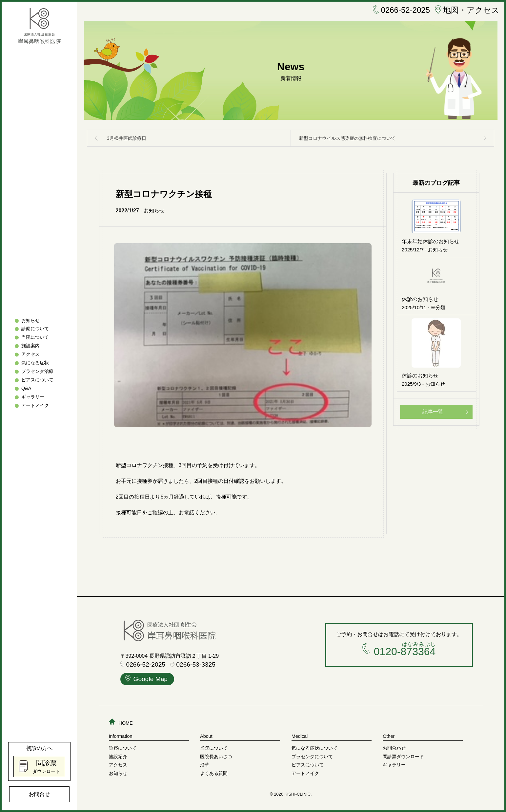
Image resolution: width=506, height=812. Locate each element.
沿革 (205, 765)
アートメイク (35, 405)
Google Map (147, 680)
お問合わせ (394, 748)
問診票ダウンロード (403, 757)
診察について (35, 329)
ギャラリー (33, 397)
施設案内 (30, 346)
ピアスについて (37, 380)
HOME (121, 723)
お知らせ (30, 320)
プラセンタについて (312, 757)
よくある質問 (214, 773)
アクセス (30, 354)
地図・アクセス (467, 10)
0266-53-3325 (193, 665)
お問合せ (39, 794)
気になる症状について (314, 748)
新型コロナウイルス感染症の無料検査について (347, 138)
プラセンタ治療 (37, 372)
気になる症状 (35, 363)
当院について (35, 337)
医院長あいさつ (216, 757)
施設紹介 (118, 757)
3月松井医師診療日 (127, 138)
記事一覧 (433, 412)
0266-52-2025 (401, 10)
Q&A (26, 388)
